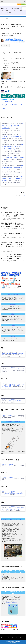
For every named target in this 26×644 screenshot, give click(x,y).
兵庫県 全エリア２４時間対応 (8, 507)
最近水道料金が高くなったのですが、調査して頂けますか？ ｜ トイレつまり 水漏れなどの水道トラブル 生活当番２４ (12, 214)
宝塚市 (3, 510)
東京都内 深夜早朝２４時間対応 (9, 383)
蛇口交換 (13, 325)
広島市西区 (12, 494)
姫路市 (10, 508)
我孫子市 (9, 370)
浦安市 (19, 369)
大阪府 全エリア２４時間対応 (8, 400)
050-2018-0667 (9, 101)
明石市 (22, 508)
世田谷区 (19, 386)
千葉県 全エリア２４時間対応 (8, 368)
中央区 (10, 387)
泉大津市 (19, 401)
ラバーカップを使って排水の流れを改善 (11, 602)
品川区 (9, 386)
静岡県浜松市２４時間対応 (7, 464)
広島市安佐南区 (19, 494)
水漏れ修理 (13, 304)
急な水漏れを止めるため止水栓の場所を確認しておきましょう (13, 168)
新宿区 (5, 386)
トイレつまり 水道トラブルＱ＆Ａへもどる (12, 105)
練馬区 (6, 387)
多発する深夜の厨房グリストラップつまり (13, 519)
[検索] (24, 1)
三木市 (3, 509)
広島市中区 (11, 492)
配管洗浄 (13, 314)
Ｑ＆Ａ (3, 108)
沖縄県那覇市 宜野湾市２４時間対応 (10, 415)
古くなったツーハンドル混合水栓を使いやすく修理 (13, 136)
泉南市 (10, 401)
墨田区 (19, 384)
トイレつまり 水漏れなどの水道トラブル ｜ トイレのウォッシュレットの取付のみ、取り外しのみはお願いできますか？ (12, 257)
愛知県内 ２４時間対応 (7, 477)
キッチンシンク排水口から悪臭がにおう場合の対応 (13, 157)
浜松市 (10, 466)
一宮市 (10, 478)
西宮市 (18, 508)
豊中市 (14, 401)
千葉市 (5, 370)
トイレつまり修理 (13, 294)
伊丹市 (14, 508)
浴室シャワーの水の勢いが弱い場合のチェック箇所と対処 (13, 126)
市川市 (11, 369)
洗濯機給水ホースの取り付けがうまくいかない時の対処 (13, 178)
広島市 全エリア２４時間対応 (8, 491)
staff (24, 196)
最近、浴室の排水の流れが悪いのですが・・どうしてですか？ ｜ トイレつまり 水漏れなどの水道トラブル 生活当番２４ (12, 225)
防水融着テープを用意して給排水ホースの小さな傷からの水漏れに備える (13, 147)
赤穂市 (7, 509)
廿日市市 (17, 492)
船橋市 (15, 369)
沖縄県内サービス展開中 (13, 422)
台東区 (14, 384)
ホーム (3, 18)
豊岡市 (11, 509)
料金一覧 (13, 336)
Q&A (8, 18)
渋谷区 (15, 386)
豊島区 (10, 384)
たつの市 (20, 509)
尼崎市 (15, 509)
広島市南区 (6, 494)
